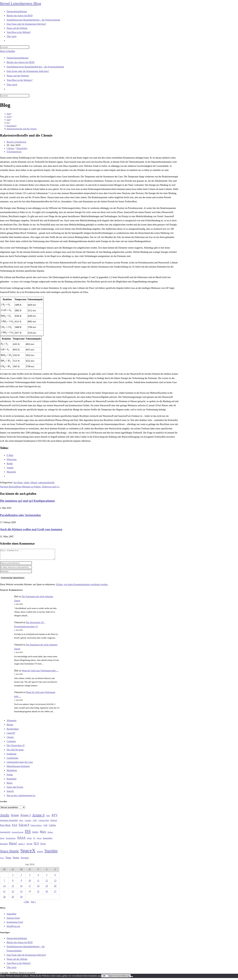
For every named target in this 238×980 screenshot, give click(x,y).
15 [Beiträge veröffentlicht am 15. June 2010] (13, 888)
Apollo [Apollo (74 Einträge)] (5, 817)
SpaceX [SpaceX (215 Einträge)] (28, 853)
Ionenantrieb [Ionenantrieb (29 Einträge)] (5, 834)
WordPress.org (13, 928)
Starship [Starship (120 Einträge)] (51, 853)
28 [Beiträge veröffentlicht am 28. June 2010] (4, 899)
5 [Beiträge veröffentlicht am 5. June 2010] (47, 877)
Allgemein (11, 722)
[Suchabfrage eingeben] (15, 47)
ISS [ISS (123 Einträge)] (28, 833)
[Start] (9, 114)
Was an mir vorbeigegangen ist (21, 797)
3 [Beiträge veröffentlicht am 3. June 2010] (30, 877)
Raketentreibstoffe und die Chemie (22, 129)
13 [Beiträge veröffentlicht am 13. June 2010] (55, 882)
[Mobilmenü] (8, 51)
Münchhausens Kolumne (18, 768)
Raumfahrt (22, 148)
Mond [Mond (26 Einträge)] (2, 840)
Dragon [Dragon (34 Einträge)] (54, 822)
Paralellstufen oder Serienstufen (20, 515)
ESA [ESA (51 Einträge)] (15, 827)
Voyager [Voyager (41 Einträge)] (25, 860)
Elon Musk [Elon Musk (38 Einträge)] (5, 827)
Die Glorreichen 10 (16, 747)
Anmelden (11, 916)
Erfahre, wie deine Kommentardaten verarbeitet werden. (82, 586)
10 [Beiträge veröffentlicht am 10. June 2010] (30, 882)
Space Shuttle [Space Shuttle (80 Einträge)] (9, 853)
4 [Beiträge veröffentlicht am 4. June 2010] (38, 877)
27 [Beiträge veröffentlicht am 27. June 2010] (55, 893)
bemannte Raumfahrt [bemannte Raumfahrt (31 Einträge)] (9, 822)
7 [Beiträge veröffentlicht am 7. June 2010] (4, 882)
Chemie (10, 148)
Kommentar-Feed (15, 924)
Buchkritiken (13, 731)
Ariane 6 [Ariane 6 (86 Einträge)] (38, 817)
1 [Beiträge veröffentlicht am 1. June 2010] (13, 877)
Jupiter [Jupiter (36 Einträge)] (35, 834)
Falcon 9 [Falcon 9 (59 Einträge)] (24, 827)
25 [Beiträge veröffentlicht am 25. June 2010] (38, 893)
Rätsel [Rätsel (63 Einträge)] (13, 845)
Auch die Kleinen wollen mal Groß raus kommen (31, 529)
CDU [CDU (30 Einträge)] (35, 822)
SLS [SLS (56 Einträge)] (36, 845)
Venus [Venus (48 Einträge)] (16, 860)
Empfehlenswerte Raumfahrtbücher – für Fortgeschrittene (35, 67)
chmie (26, 483)
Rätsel (10, 785)
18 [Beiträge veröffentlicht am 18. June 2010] (38, 888)
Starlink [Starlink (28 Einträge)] (40, 854)
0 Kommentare (14, 152)
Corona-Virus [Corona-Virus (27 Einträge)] (44, 822)
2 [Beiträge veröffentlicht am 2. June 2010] (21, 877)
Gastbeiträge (12, 760)
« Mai (26, 904)
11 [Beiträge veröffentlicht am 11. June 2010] (38, 882)
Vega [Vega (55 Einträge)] (8, 859)
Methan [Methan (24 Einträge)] (50, 834)
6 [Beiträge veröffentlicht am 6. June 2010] (55, 877)
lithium (34, 483)
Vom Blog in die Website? (20, 80)
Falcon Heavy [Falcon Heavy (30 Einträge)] (36, 827)
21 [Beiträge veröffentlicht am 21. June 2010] (4, 893)
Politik (10, 777)
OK (104, 978)
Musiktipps (12, 772)
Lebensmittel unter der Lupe (20, 764)
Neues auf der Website (18, 76)
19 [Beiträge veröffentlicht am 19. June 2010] (47, 888)
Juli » (33, 904)
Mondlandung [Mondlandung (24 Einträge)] (11, 840)
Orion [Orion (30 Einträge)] (29, 840)
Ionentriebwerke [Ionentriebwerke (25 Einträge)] (17, 834)
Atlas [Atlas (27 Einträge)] (48, 818)
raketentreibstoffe (46, 483)
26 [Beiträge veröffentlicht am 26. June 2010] (47, 893)
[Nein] (132, 979)
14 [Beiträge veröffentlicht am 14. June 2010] (4, 888)
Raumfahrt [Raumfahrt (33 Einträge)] (48, 840)
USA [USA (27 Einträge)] (2, 860)
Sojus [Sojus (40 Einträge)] (43, 846)
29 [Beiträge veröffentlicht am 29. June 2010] (13, 899)
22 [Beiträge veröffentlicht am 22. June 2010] (13, 893)
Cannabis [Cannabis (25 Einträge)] (28, 822)
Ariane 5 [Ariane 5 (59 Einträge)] (26, 817)
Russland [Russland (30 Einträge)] (4, 846)
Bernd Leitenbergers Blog (21, 3)
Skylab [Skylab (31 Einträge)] (29, 846)
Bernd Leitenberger (17, 142)
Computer (11, 743)
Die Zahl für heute (15, 752)
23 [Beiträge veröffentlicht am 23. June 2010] (21, 893)
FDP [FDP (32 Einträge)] (45, 827)
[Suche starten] (31, 96)
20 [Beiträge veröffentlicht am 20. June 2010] (55, 888)
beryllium (18, 483)
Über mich (12, 85)
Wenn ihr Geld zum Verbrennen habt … (40, 673)
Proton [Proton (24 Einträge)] (39, 840)
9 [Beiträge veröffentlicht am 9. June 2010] (21, 882)
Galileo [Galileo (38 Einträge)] (52, 827)
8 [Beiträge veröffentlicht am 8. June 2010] (13, 882)
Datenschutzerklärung (18, 58)
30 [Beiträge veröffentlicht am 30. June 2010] (21, 899)
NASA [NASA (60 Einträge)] (21, 840)
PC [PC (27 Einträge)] (34, 840)
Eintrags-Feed (13, 920)
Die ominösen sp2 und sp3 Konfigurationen (27, 501)
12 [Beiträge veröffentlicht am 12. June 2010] (47, 882)
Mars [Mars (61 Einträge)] (43, 834)
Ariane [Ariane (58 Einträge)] (15, 817)
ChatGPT (11, 735)
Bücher (10, 727)
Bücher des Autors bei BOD (20, 62)
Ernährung (11, 756)
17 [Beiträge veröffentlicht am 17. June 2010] (30, 888)
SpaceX (10, 793)
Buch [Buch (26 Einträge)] (21, 822)
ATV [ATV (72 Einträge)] (55, 817)
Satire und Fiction (15, 789)
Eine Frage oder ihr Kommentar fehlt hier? (28, 71)
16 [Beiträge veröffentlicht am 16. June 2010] (21, 888)
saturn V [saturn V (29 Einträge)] (22, 846)
